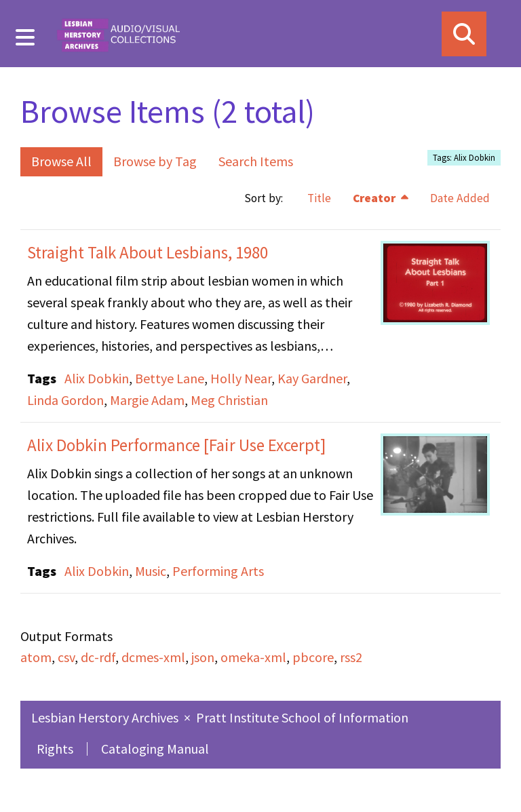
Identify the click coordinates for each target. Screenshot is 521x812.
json (203, 657)
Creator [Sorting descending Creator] (375, 198)
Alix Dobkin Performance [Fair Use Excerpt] (176, 445)
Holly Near (241, 378)
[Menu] (25, 37)
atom (36, 657)
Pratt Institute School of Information (302, 717)
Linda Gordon (65, 400)
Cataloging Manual (155, 749)
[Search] (464, 34)
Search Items (256, 161)
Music (151, 571)
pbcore (313, 657)
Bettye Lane (170, 378)
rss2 (351, 657)
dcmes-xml (153, 657)
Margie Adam (147, 400)
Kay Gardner (312, 378)
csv (66, 657)
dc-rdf (98, 657)
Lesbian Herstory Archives (106, 717)
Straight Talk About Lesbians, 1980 (148, 252)
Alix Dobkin (97, 378)
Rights (55, 749)
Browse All (61, 161)
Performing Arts (218, 571)
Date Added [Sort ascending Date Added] (460, 198)
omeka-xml (253, 657)
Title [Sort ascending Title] (319, 198)
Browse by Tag (155, 161)
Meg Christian (229, 400)
